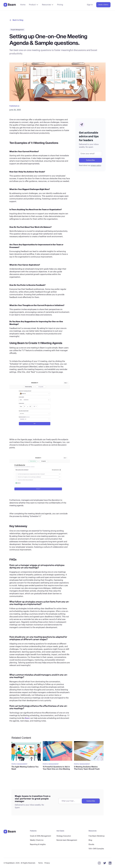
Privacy (47, 863)
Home (23, 5)
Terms (40, 863)
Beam (27, 718)
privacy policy (96, 166)
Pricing (60, 5)
